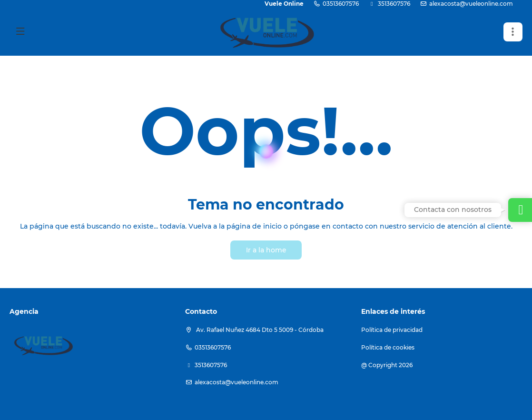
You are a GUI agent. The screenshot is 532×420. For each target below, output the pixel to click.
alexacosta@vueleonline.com (471, 4)
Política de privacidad (392, 330)
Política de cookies (388, 347)
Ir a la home (266, 250)
